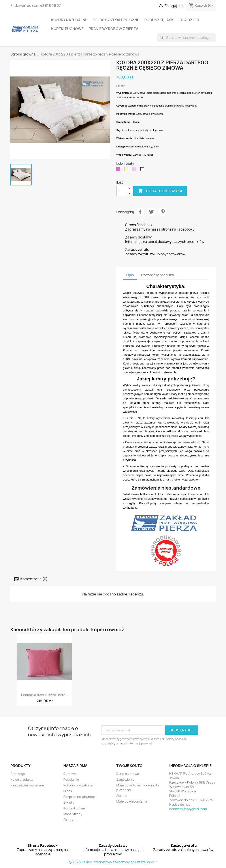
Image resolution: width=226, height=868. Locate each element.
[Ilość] (122, 191)
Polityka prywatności (79, 785)
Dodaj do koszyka (160, 191)
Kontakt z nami (74, 808)
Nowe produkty (22, 779)
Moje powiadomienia (132, 801)
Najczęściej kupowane (27, 785)
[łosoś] (135, 170)
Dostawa (70, 774)
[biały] (143, 170)
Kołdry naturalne (69, 20)
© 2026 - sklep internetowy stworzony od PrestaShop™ (113, 862)
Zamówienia (125, 779)
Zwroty (69, 802)
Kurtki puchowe (67, 29)
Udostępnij (140, 212)
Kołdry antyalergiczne (116, 20)
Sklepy (68, 820)
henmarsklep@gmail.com (188, 809)
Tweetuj (151, 212)
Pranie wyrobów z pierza (114, 29)
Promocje (18, 774)
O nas (68, 791)
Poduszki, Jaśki (159, 20)
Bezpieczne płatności (80, 797)
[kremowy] (127, 170)
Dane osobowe (128, 774)
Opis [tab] (130, 275)
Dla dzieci (189, 20)
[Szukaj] (186, 38)
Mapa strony (73, 814)
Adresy (122, 796)
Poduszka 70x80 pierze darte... (45, 695)
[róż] (119, 170)
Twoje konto (129, 766)
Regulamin (71, 779)
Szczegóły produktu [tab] (158, 275)
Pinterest (163, 212)
